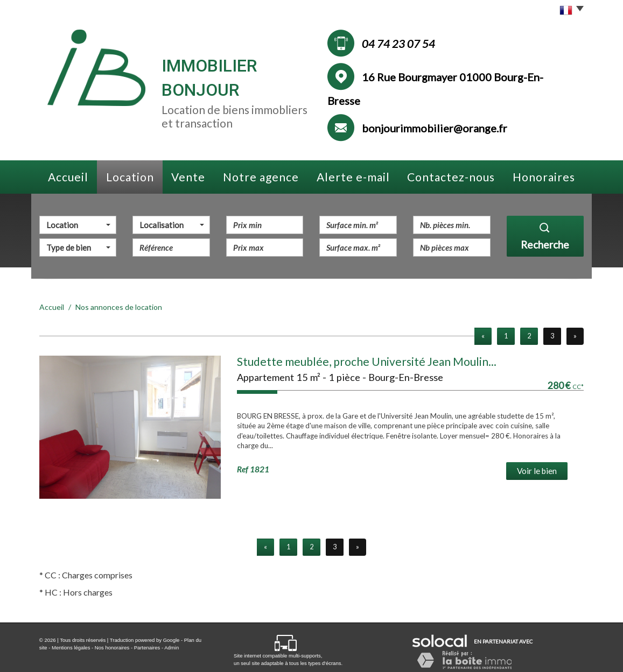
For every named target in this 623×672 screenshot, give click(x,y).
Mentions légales (71, 648)
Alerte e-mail (353, 177)
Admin (171, 648)
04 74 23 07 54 (398, 44)
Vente (188, 177)
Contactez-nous (451, 177)
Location (130, 177)
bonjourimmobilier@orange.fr (435, 128)
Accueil (68, 177)
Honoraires (544, 177)
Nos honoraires (112, 648)
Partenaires (147, 648)
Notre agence (261, 177)
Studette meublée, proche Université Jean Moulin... (367, 361)
